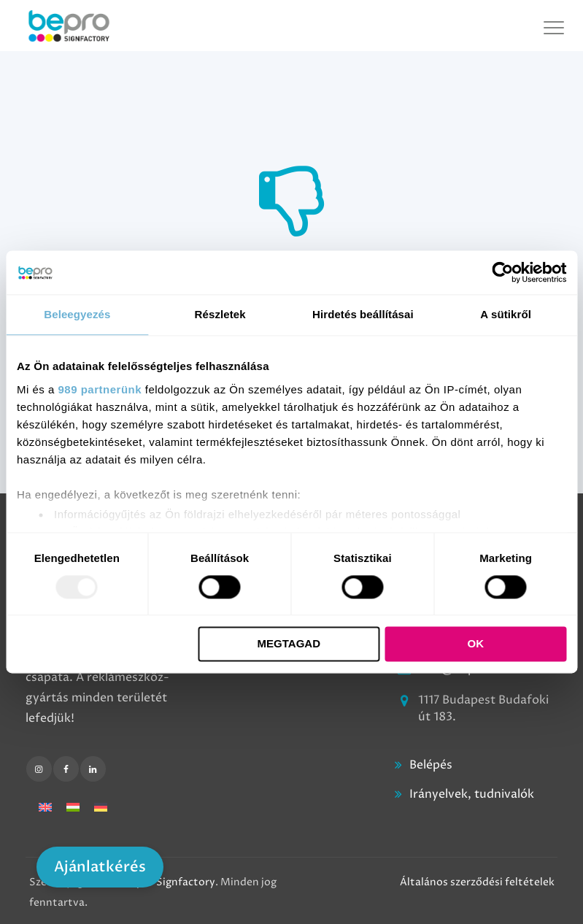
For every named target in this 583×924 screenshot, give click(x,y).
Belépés (431, 765)
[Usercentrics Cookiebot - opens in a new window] (502, 272)
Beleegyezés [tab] (77, 314)
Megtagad (289, 644)
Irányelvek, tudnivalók (472, 794)
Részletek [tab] (220, 314)
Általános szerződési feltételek (477, 882)
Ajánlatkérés (100, 867)
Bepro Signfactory (170, 882)
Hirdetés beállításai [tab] (363, 314)
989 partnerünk (100, 389)
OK (476, 644)
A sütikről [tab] (506, 314)
